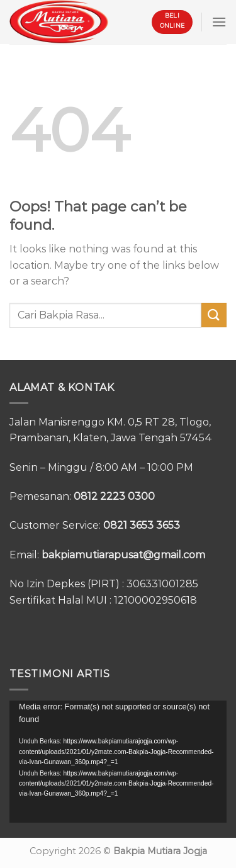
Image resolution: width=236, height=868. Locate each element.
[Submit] (214, 315)
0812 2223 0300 (114, 496)
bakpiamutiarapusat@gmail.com (123, 555)
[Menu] (219, 22)
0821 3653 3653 (142, 525)
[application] (118, 762)
